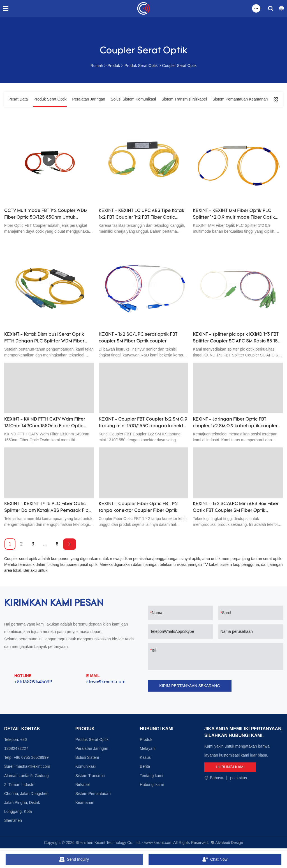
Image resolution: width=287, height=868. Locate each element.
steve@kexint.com (106, 682)
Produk (114, 66)
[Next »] (70, 544)
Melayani (148, 748)
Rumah (97, 66)
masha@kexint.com (33, 766)
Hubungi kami (152, 785)
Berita (145, 766)
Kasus (145, 757)
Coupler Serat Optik (179, 66)
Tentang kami (151, 776)
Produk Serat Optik (141, 66)
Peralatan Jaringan (92, 748)
